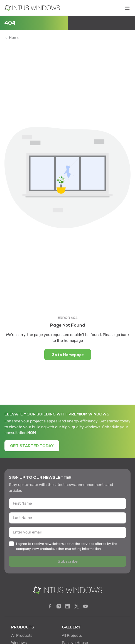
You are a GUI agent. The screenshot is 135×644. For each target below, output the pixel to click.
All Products (22, 636)
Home (14, 38)
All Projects (72, 636)
